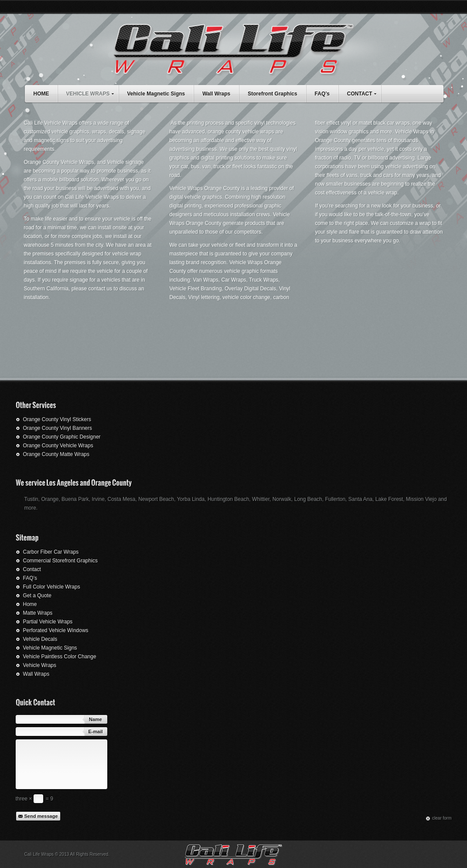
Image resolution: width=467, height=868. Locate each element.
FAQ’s (322, 94)
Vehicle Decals (40, 639)
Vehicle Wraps (40, 665)
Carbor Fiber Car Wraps (51, 552)
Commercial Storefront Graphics (60, 561)
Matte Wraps (38, 613)
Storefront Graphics (272, 94)
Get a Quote (37, 596)
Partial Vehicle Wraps (48, 622)
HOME (41, 94)
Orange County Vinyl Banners (58, 428)
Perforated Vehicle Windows (56, 630)
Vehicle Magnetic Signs (156, 94)
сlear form (442, 818)
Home (30, 604)
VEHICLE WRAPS (92, 93)
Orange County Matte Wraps (56, 454)
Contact (32, 569)
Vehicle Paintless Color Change (60, 657)
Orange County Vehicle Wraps (58, 446)
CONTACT (364, 93)
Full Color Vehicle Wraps (52, 587)
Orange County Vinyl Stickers (57, 419)
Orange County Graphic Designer (62, 437)
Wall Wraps (216, 94)
